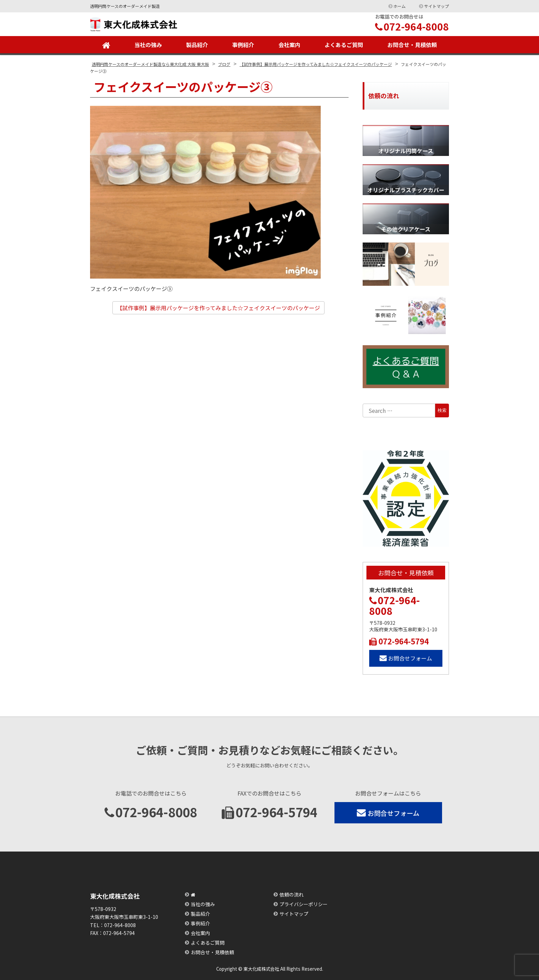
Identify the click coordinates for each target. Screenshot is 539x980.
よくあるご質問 (344, 45)
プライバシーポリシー (304, 904)
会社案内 (289, 45)
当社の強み (148, 45)
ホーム (399, 6)
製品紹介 (197, 45)
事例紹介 (243, 45)
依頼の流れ (291, 894)
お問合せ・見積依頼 (412, 45)
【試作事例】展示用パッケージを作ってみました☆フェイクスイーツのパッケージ (218, 308)
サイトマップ (437, 6)
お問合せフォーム (406, 658)
